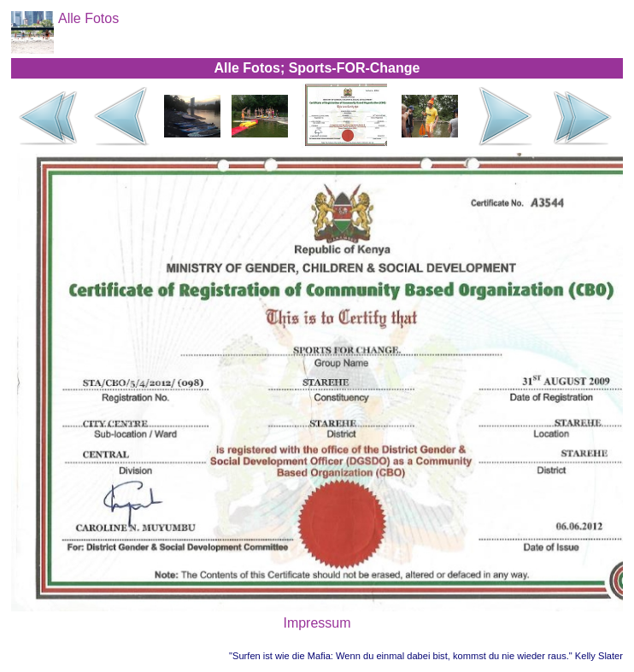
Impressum (317, 623)
